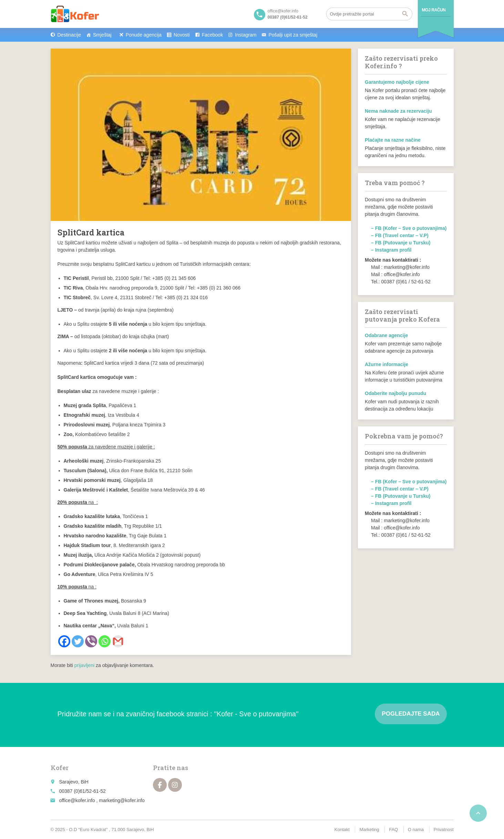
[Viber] (91, 641)
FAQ (393, 830)
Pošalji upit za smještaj (293, 35)
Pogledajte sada (411, 714)
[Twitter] (78, 641)
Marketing (369, 830)
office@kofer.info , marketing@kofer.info (102, 800)
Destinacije (69, 35)
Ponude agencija (144, 35)
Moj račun (434, 10)
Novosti (182, 35)
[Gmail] (118, 641)
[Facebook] (64, 641)
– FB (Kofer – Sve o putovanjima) (409, 228)
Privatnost (444, 830)
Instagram (246, 35)
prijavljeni (84, 665)
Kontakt (342, 830)
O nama (416, 830)
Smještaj (102, 35)
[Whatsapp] (105, 641)
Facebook (212, 35)
